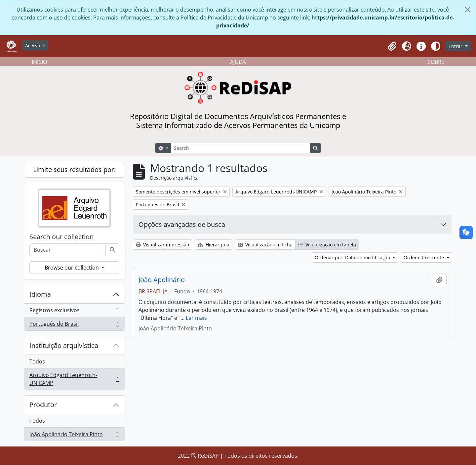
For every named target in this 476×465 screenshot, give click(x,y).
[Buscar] (112, 250)
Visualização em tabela (327, 245)
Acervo (33, 45)
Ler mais (196, 318)
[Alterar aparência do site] (436, 46)
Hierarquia (214, 245)
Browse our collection (72, 268)
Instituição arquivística (64, 345)
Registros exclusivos (74, 312)
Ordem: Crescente (424, 257)
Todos (37, 361)
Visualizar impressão (162, 245)
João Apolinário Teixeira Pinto (74, 436)
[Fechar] (468, 10)
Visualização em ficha (265, 245)
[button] (392, 46)
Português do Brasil (74, 325)
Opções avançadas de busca (182, 224)
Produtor (43, 405)
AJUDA (238, 62)
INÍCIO (39, 62)
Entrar (456, 46)
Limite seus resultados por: (74, 169)
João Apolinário (162, 280)
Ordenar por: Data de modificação (353, 257)
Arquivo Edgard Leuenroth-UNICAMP (74, 379)
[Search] (241, 148)
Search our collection (61, 237)
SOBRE (436, 62)
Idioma (40, 294)
